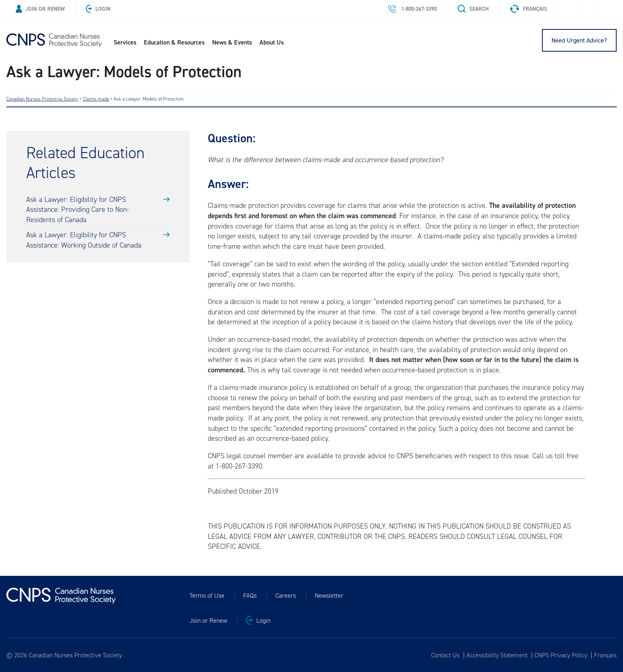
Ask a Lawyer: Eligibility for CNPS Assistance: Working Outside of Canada (84, 240)
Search (473, 9)
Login (98, 9)
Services (125, 42)
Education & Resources (174, 42)
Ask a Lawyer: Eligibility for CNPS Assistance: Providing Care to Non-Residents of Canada (78, 210)
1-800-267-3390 (412, 9)
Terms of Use (207, 596)
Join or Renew (40, 9)
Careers (286, 596)
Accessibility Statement (497, 655)
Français (528, 9)
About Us (272, 42)
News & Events (232, 42)
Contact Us (445, 655)
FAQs (250, 596)
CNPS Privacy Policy (561, 655)
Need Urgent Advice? (579, 40)
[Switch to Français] (604, 655)
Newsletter (329, 596)
